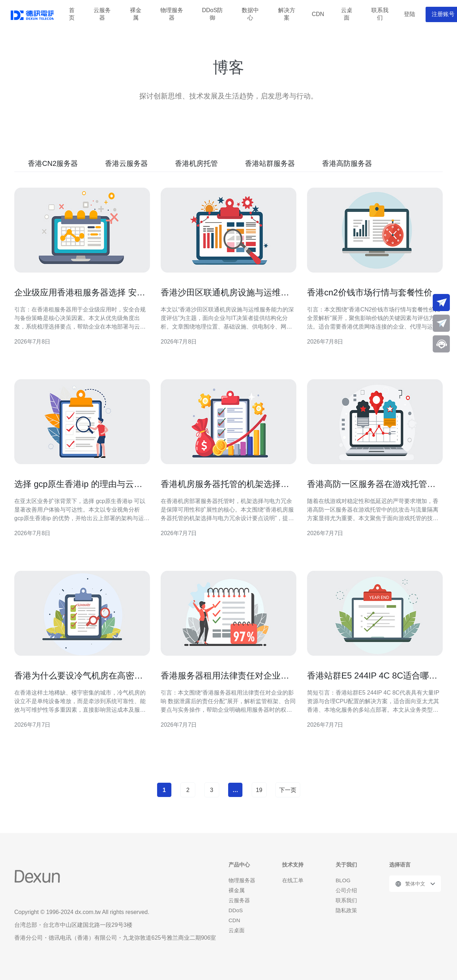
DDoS (236, 910)
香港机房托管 (196, 163)
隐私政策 (346, 910)
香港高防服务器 (347, 163)
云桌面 (347, 14)
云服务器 (102, 14)
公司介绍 (346, 890)
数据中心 (250, 14)
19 (259, 790)
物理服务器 (172, 14)
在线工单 (293, 880)
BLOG (343, 880)
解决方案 (287, 14)
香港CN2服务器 (53, 163)
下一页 (288, 790)
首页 (72, 14)
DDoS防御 (213, 14)
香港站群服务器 (270, 163)
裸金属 (136, 14)
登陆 (410, 14)
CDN (318, 14)
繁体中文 (415, 884)
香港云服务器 (126, 163)
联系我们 (380, 14)
